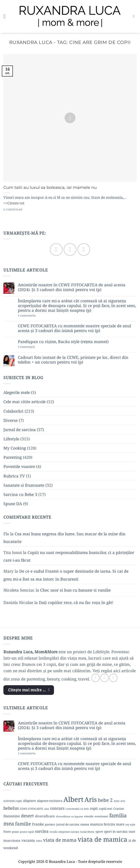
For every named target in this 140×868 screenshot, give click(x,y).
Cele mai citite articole (24, 402)
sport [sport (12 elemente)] (99, 832)
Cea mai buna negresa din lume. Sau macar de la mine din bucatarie (64, 538)
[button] (6, 16)
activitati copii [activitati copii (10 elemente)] (13, 801)
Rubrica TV (14, 476)
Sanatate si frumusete (24, 485)
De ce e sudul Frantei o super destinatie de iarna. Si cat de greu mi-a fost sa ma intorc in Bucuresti (66, 575)
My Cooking (15, 448)
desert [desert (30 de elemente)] (27, 816)
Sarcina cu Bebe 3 (20, 494)
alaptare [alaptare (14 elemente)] (29, 801)
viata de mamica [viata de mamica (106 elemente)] (103, 839)
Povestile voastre (19, 466)
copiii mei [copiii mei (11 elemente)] (106, 809)
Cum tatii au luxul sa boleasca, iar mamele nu (50, 187)
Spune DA (13, 504)
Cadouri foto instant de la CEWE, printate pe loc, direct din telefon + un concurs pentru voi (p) (73, 360)
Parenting (13, 457)
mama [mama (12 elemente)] (85, 824)
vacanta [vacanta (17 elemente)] (28, 840)
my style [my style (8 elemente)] (130, 825)
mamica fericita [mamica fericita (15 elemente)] (103, 824)
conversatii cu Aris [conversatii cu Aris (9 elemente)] (77, 809)
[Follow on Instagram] (70, 250)
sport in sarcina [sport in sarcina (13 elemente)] (116, 831)
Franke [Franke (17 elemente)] (38, 824)
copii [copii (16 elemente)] (94, 808)
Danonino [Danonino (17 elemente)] (12, 816)
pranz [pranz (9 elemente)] (15, 832)
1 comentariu (35, 316)
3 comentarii (34, 347)
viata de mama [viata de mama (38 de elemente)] (60, 840)
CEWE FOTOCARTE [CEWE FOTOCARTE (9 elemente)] (31, 809)
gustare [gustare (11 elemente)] (50, 824)
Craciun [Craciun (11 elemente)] (119, 809)
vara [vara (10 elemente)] (39, 841)
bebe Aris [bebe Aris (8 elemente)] (119, 801)
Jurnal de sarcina (20, 429)
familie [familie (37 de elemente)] (23, 824)
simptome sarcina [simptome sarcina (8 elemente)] (69, 832)
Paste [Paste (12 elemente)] (7, 832)
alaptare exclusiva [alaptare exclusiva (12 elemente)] (50, 801)
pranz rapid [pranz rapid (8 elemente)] (27, 832)
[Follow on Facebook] (56, 250)
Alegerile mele (17, 392)
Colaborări (13, 411)
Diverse (10, 420)
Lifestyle (11, 439)
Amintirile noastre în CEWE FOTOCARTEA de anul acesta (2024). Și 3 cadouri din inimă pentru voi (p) (72, 287)
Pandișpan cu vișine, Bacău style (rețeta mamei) (63, 342)
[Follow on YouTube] (84, 250)
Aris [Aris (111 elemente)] (91, 799)
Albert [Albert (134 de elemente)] (73, 799)
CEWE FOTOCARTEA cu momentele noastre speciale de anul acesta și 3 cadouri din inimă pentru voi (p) (74, 328)
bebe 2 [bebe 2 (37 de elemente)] (105, 800)
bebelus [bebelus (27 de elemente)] (11, 808)
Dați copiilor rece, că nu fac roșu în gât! (76, 602)
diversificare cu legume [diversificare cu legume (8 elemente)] (70, 816)
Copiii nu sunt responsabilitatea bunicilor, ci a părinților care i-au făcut (69, 556)
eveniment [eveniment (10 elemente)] (101, 816)
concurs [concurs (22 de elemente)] (57, 808)
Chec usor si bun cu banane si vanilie (75, 590)
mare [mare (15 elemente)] (120, 824)
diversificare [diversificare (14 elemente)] (45, 816)
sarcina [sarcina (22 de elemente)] (42, 831)
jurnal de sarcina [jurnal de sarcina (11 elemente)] (68, 824)
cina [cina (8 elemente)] (47, 809)
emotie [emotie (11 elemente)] (89, 816)
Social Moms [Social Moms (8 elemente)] (87, 832)
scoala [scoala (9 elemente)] (54, 832)
